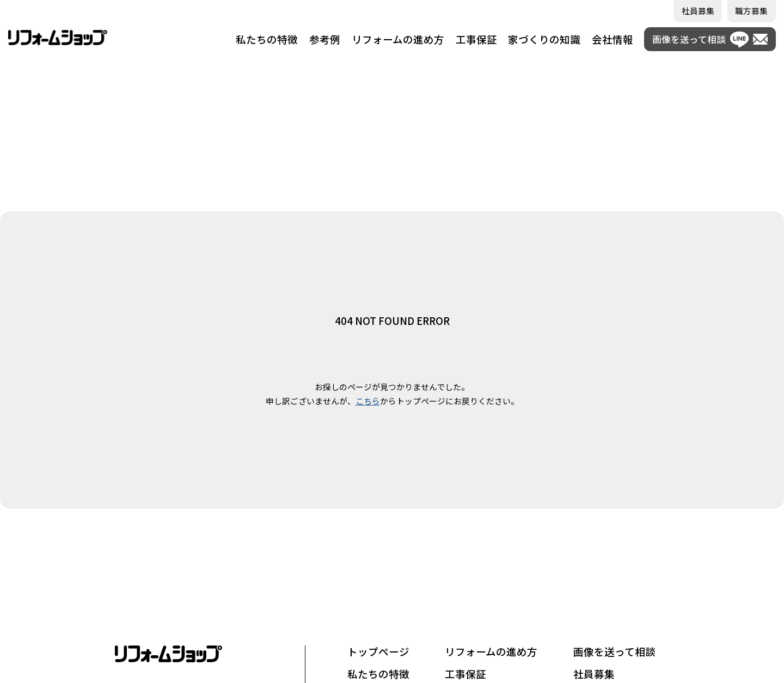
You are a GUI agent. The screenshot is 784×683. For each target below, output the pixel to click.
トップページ (378, 651)
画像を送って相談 (614, 651)
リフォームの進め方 (398, 39)
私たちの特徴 (267, 39)
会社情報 (612, 39)
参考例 (325, 39)
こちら (368, 401)
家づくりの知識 (544, 39)
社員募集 (594, 674)
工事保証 (476, 39)
